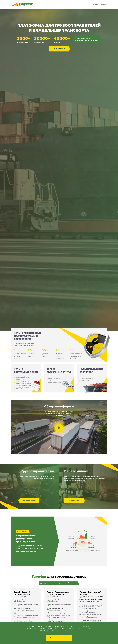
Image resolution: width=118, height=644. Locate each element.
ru (96, 5)
